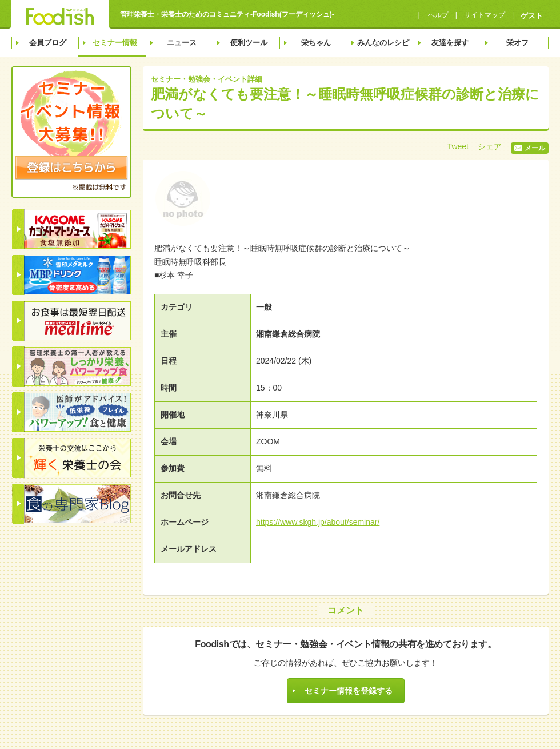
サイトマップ (485, 15)
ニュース (182, 43)
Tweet (458, 146)
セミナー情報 (115, 43)
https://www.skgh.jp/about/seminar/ (318, 522)
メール (530, 148)
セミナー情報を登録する (349, 691)
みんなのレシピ (383, 43)
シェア (490, 146)
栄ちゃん (316, 43)
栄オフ (517, 43)
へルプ (437, 15)
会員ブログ (48, 43)
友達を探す (450, 43)
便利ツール (249, 43)
